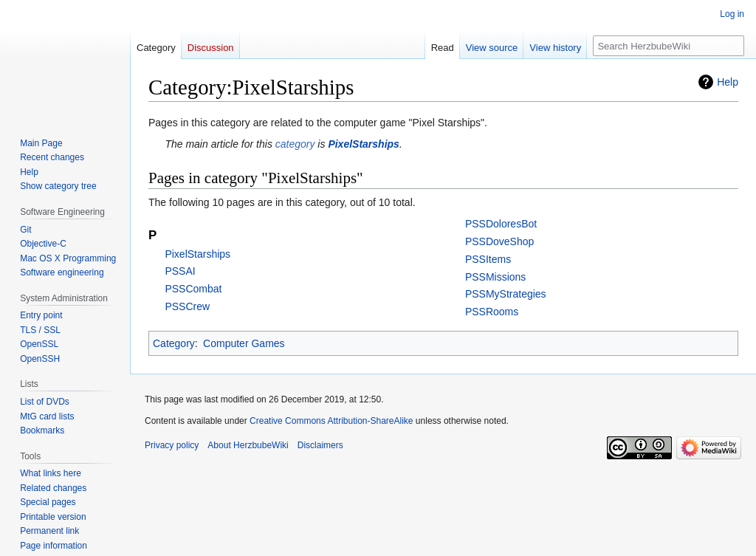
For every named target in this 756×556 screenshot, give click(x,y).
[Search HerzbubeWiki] (669, 46)
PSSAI (180, 271)
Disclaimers (320, 445)
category (295, 144)
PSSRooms (492, 312)
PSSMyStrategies (506, 294)
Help (728, 82)
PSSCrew (187, 306)
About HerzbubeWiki (248, 445)
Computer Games (244, 343)
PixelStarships (364, 144)
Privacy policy (172, 445)
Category (174, 343)
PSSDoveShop (499, 241)
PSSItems (488, 259)
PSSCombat (193, 289)
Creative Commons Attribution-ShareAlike (331, 421)
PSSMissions (495, 277)
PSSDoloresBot (501, 224)
